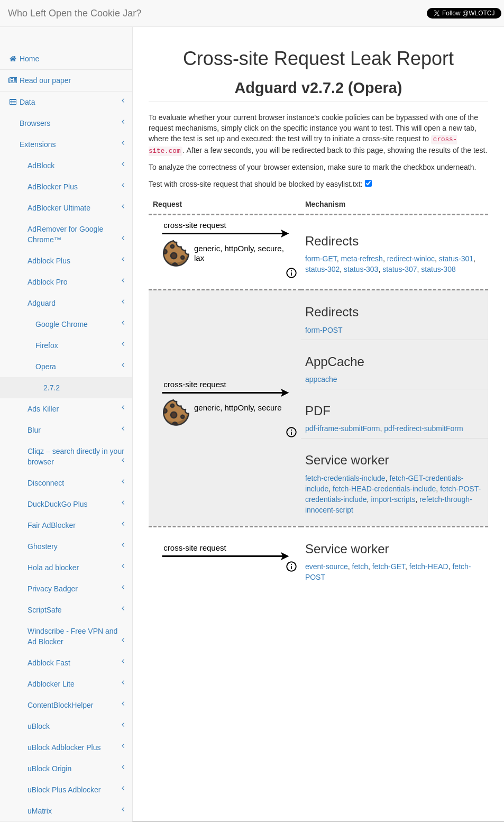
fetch (360, 567)
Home (24, 59)
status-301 (456, 259)
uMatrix (76, 810)
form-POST (324, 330)
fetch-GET (389, 567)
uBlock (76, 726)
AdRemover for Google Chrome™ (76, 234)
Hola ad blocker (76, 567)
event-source (327, 567)
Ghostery (76, 546)
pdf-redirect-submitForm (423, 428)
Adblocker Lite (76, 683)
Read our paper (39, 80)
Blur (76, 430)
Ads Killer (76, 408)
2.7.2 (52, 388)
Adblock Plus (76, 260)
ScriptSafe (76, 609)
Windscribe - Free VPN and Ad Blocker (76, 636)
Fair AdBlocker (76, 525)
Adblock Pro (76, 281)
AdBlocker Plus (76, 186)
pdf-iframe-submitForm (343, 428)
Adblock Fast (76, 662)
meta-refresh (362, 259)
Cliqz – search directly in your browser (76, 456)
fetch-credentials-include (345, 478)
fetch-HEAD (429, 567)
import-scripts (393, 499)
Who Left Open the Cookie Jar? (75, 13)
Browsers (72, 123)
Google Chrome (80, 324)
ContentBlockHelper (76, 705)
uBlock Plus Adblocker (76, 789)
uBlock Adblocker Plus (76, 747)
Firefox (80, 345)
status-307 (400, 269)
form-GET (321, 259)
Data (66, 102)
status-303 (361, 269)
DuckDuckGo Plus (76, 504)
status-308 (438, 269)
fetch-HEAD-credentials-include (384, 489)
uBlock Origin (76, 768)
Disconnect (76, 482)
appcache (321, 379)
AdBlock (76, 165)
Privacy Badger (76, 588)
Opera (80, 366)
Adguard (76, 303)
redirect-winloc (411, 259)
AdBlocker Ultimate (76, 207)
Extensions (72, 144)
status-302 (322, 269)
